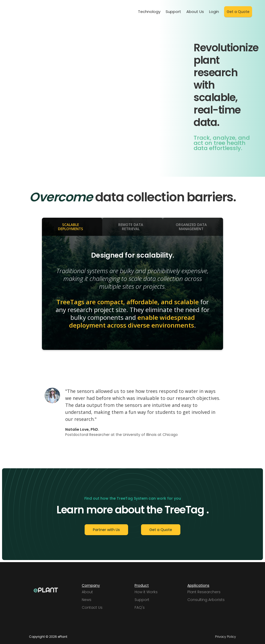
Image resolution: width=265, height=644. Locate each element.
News (87, 600)
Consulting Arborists (206, 600)
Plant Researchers (204, 592)
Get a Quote (238, 12)
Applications (198, 585)
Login (214, 12)
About (87, 592)
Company (91, 585)
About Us (195, 12)
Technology (149, 12)
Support (173, 12)
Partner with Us (106, 530)
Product (142, 585)
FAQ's (140, 607)
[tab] (72, 227)
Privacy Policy (226, 637)
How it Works (146, 592)
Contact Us (92, 607)
